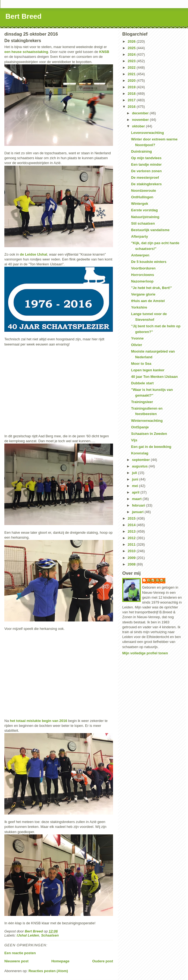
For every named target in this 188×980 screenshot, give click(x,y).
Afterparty (139, 236)
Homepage (60, 961)
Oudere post (103, 961)
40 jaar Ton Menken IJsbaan (154, 377)
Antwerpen (140, 255)
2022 (132, 67)
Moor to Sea (141, 364)
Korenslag (140, 453)
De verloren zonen (146, 171)
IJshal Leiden (28, 935)
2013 (132, 531)
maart (137, 499)
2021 (132, 74)
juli (135, 473)
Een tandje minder (146, 164)
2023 (132, 61)
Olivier (136, 345)
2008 (132, 564)
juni (136, 479)
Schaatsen (50, 935)
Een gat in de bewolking (151, 447)
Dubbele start (142, 383)
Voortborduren (143, 268)
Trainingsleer (142, 402)
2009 (132, 558)
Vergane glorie (143, 294)
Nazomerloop (142, 281)
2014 (132, 525)
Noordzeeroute (143, 191)
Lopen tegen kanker (148, 370)
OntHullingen (142, 197)
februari (139, 505)
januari (138, 512)
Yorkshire (139, 307)
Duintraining (141, 151)
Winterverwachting (147, 421)
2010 (132, 551)
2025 (132, 48)
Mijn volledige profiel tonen (145, 653)
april (136, 492)
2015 (132, 518)
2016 (132, 107)
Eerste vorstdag (144, 210)
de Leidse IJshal (33, 254)
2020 (132, 81)
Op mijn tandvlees (146, 158)
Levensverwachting (147, 133)
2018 (132, 94)
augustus (140, 466)
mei (136, 486)
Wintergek (140, 204)
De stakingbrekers (146, 184)
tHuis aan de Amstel (148, 301)
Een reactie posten (20, 953)
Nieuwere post (16, 961)
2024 (132, 54)
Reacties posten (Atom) (48, 971)
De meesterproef (145, 178)
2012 (132, 538)
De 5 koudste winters (149, 262)
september (141, 460)
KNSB (104, 52)
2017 (132, 100)
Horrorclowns (142, 275)
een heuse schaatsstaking (26, 52)
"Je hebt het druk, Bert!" (151, 288)
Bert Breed (23, 16)
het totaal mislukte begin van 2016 (38, 721)
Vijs (134, 440)
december (141, 113)
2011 (132, 544)
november (141, 120)
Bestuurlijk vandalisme (150, 230)
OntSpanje (140, 427)
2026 (132, 41)
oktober (139, 126)
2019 (132, 87)
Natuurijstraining (145, 217)
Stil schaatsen (143, 223)
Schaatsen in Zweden (149, 434)
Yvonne (137, 338)
